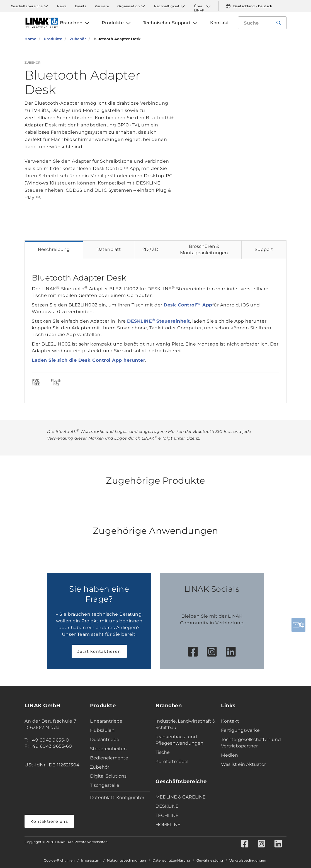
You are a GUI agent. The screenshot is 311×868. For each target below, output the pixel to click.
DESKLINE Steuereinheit (159, 321)
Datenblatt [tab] (109, 249)
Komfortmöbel (172, 762)
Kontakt (230, 721)
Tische (163, 752)
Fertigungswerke (240, 730)
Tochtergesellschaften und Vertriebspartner (251, 743)
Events (81, 6)
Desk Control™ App (188, 305)
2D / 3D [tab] (150, 249)
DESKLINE (167, 806)
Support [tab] (264, 249)
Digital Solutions (108, 776)
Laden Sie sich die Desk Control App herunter (88, 360)
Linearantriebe (106, 721)
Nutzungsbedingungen (127, 860)
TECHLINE (167, 815)
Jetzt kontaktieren (99, 651)
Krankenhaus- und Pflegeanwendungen (179, 740)
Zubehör (100, 767)
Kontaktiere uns (49, 821)
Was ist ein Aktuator (243, 764)
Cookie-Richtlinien (59, 860)
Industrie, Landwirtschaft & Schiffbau (185, 724)
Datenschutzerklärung (171, 860)
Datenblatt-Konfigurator (117, 798)
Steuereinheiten (108, 749)
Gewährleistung (210, 860)
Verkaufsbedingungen (248, 860)
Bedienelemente (109, 758)
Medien (229, 755)
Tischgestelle (105, 785)
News (62, 6)
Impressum (91, 860)
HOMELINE (168, 825)
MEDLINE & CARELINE (181, 797)
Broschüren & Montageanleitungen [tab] (204, 250)
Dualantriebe (105, 739)
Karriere (102, 6)
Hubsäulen (102, 730)
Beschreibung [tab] (54, 249)
